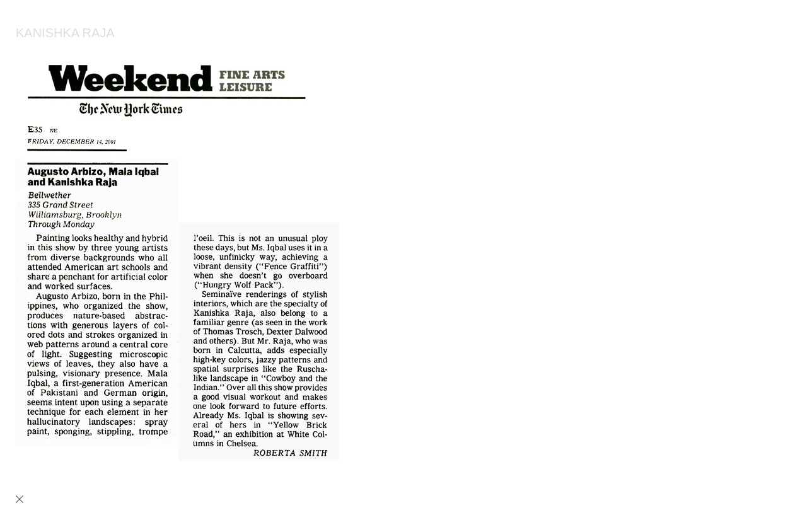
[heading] (57, 35)
